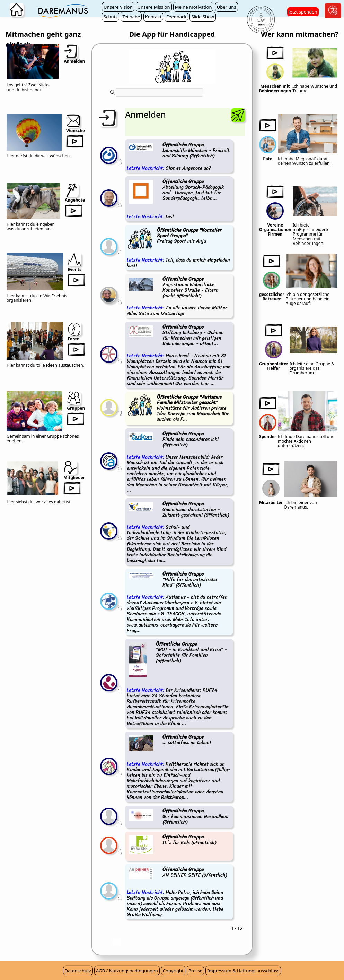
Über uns (227, 7)
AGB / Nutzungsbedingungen (127, 971)
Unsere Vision (118, 7)
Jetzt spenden (303, 12)
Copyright (173, 971)
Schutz (111, 17)
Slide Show (203, 17)
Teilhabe (131, 17)
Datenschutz (78, 971)
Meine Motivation (193, 7)
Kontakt (153, 17)
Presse (195, 971)
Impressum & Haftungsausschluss (243, 971)
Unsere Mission (154, 7)
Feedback (176, 17)
